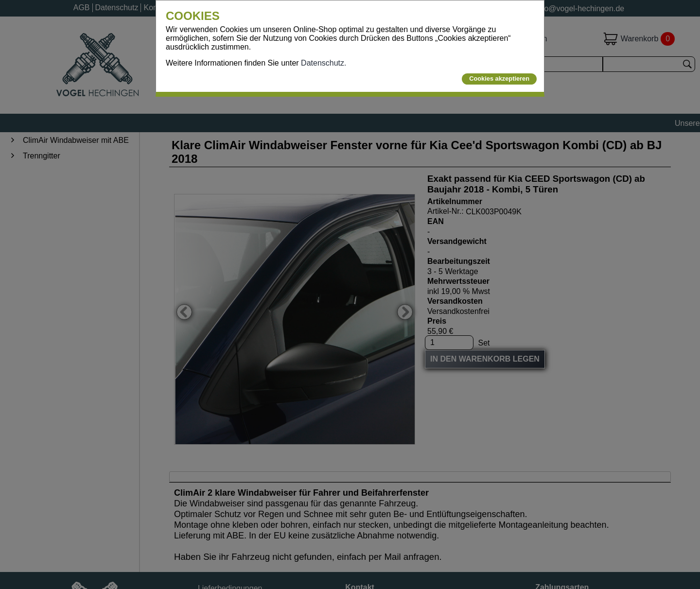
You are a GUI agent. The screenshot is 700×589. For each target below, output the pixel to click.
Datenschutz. (324, 63)
